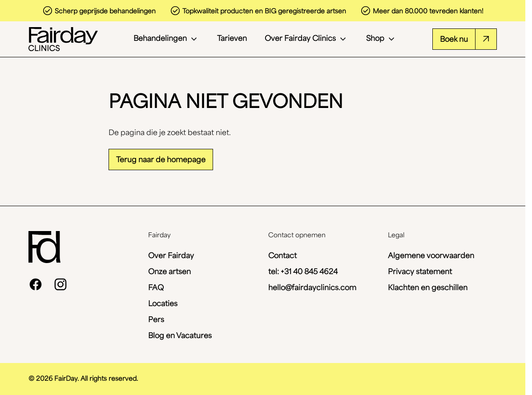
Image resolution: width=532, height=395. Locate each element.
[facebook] (36, 284)
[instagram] (60, 284)
